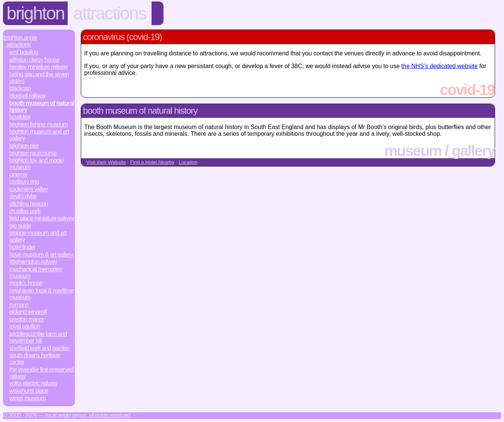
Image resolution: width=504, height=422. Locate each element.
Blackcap (20, 88)
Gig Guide (20, 226)
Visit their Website (106, 162)
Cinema (18, 175)
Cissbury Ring (24, 182)
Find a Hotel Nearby (152, 162)
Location (188, 162)
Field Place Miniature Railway (42, 218)
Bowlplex (20, 117)
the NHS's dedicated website (440, 66)
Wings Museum (28, 398)
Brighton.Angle (20, 38)
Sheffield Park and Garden (39, 348)
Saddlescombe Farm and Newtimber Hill (38, 337)
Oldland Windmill (28, 312)
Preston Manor (27, 319)
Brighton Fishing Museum (39, 124)
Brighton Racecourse (33, 153)
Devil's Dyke (23, 196)
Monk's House (26, 283)
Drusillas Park (25, 211)
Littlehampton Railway (33, 262)
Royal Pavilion (25, 326)
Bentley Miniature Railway (39, 67)
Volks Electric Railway (33, 383)
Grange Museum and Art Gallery (38, 236)
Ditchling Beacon (29, 204)
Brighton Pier (24, 146)
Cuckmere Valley (29, 189)
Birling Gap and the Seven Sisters (39, 78)
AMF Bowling (24, 52)
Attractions (110, 13)
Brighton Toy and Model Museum (36, 164)
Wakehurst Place (29, 391)
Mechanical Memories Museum (36, 273)
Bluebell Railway (28, 96)
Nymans (19, 305)
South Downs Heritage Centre (35, 359)
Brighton (36, 13)
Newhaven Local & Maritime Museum (41, 294)
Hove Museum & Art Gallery (41, 255)
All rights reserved (109, 415)
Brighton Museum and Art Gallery (39, 135)
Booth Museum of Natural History (42, 106)
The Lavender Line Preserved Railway (41, 373)
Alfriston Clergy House (34, 60)
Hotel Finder (22, 247)
